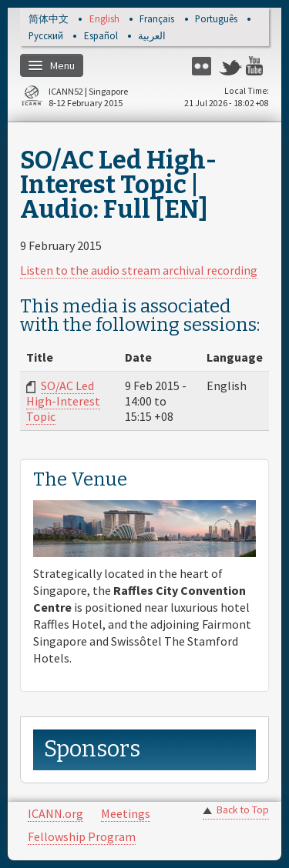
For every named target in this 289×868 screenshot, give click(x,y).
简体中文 (49, 20)
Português (216, 20)
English (104, 20)
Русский (46, 37)
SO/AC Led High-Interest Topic (63, 401)
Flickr (203, 66)
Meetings (126, 813)
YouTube (257, 66)
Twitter (230, 66)
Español (101, 37)
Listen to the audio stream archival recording (139, 270)
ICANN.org (55, 813)
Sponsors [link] (92, 749)
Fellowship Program (82, 836)
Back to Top (243, 810)
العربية (152, 37)
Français (157, 20)
